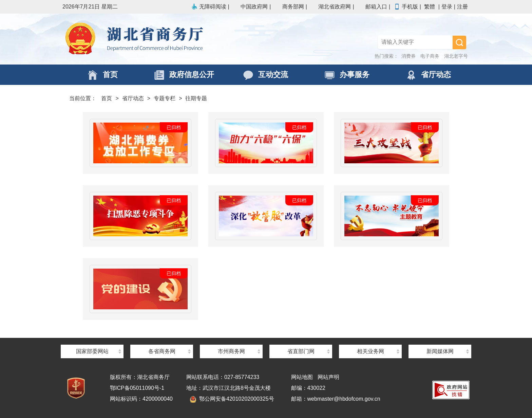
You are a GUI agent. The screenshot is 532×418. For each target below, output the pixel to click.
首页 (107, 98)
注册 (462, 7)
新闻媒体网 (440, 351)
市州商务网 (231, 351)
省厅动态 (133, 98)
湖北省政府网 (330, 7)
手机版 (406, 7)
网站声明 (328, 377)
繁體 (430, 7)
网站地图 (302, 377)
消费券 (408, 56)
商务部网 (289, 7)
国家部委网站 (92, 351)
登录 (447, 7)
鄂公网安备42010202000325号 (232, 399)
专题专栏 (165, 98)
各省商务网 (162, 351)
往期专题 (196, 98)
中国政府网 (250, 7)
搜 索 (459, 42)
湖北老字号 (456, 56)
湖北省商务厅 (164, 39)
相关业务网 (370, 351)
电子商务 (430, 56)
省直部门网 (301, 351)
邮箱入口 (372, 7)
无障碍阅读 (209, 7)
